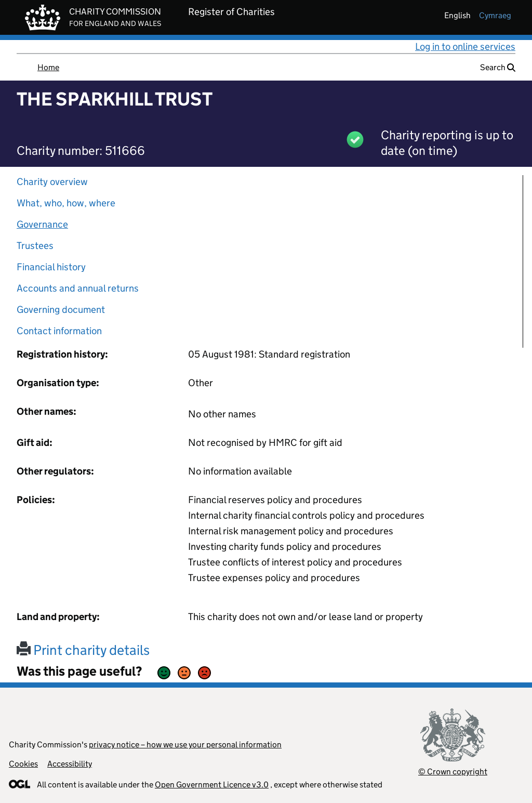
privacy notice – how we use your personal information (185, 745)
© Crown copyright (453, 772)
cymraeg (495, 15)
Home (48, 67)
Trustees (35, 246)
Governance (42, 224)
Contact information (59, 331)
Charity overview (52, 182)
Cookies (23, 764)
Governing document (61, 310)
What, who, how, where (66, 203)
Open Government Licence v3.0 (212, 785)
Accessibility (70, 764)
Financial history (51, 267)
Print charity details (83, 650)
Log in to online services (465, 47)
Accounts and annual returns (78, 288)
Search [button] (498, 67)
